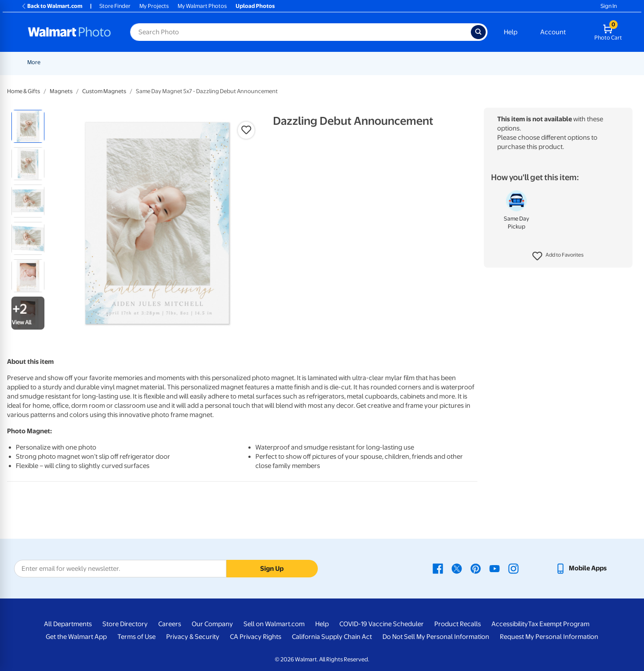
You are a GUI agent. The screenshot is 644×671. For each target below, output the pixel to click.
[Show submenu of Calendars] (610, 62)
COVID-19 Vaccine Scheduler (382, 624)
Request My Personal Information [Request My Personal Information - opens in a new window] (549, 637)
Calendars (593, 62)
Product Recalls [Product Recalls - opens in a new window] (458, 624)
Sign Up (272, 569)
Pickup (186, 62)
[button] (558, 256)
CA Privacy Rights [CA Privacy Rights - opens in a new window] (256, 637)
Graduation (110, 62)
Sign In (609, 6)
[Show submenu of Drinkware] (570, 62)
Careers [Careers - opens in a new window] (170, 624)
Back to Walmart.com (52, 6)
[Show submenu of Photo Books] (467, 62)
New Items (72, 62)
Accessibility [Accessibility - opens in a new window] (510, 624)
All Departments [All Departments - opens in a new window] (68, 624)
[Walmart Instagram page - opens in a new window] (513, 568)
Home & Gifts (24, 91)
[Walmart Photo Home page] (69, 32)
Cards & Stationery (263, 62)
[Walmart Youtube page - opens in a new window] (495, 568)
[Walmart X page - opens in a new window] (457, 568)
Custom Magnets (104, 91)
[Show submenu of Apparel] (529, 62)
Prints (217, 62)
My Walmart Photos (202, 6)
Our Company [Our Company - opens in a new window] (212, 624)
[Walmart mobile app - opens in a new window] (581, 568)
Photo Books (447, 62)
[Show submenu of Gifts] (494, 62)
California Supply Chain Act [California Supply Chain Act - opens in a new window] (332, 637)
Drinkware (553, 62)
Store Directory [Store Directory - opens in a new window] (125, 624)
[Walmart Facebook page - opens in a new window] (438, 568)
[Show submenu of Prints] (228, 62)
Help (511, 32)
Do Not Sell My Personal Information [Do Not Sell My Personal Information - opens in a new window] (436, 637)
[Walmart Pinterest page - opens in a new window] (476, 568)
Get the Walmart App (76, 637)
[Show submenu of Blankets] (419, 62)
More (628, 62)
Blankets (405, 62)
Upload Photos (255, 6)
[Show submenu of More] (638, 62)
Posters (311, 62)
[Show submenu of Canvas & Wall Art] (383, 62)
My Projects (154, 6)
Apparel (515, 62)
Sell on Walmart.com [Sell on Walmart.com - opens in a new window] (274, 624)
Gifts (484, 62)
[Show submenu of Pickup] (198, 62)
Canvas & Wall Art (357, 62)
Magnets (61, 91)
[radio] (28, 126)
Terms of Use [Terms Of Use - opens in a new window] (136, 637)
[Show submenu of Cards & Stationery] (290, 62)
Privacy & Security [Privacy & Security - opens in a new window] (193, 637)
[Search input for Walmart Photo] (300, 32)
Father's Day (151, 62)
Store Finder (115, 6)
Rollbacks (36, 62)
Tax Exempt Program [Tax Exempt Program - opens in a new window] (559, 624)
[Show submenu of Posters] (325, 62)
